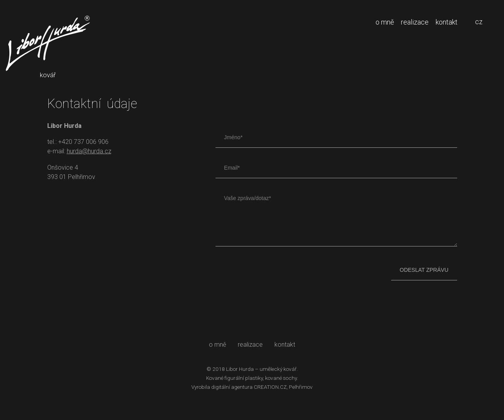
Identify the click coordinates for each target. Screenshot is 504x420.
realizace (415, 22)
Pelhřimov (301, 387)
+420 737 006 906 (83, 142)
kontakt (447, 22)
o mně (385, 22)
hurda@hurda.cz (89, 151)
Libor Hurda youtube (93, 196)
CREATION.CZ (270, 387)
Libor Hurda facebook (54, 196)
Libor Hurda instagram (74, 196)
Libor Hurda (240, 369)
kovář (48, 47)
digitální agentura (232, 387)
